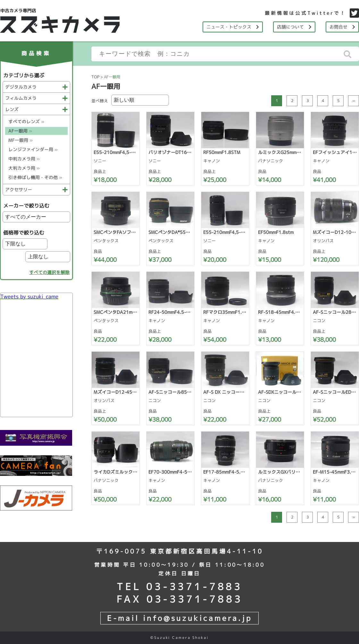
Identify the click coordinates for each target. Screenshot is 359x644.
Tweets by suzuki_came (29, 296)
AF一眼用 (20, 131)
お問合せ (342, 27)
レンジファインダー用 (33, 149)
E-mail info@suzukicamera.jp (180, 618)
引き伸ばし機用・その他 (35, 177)
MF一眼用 (21, 140)
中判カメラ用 (24, 159)
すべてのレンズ (26, 121)
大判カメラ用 (24, 168)
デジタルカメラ (36, 87)
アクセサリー (36, 189)
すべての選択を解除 (49, 272)
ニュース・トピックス (233, 27)
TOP (95, 77)
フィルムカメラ (36, 98)
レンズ (36, 109)
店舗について (294, 27)
